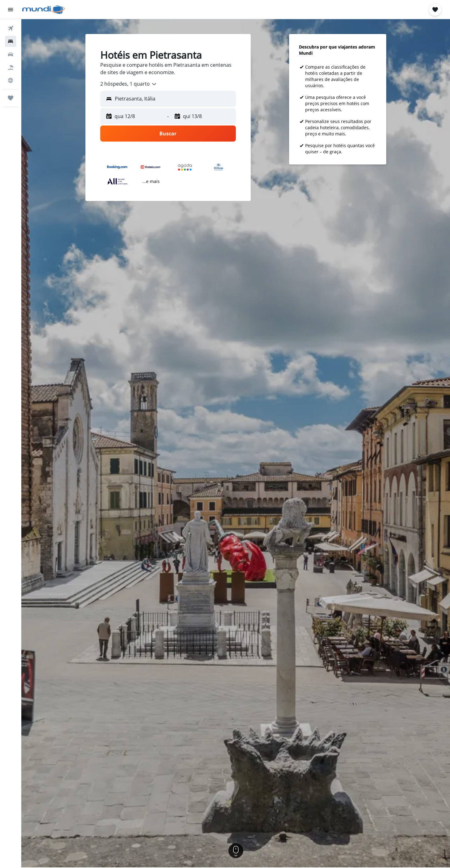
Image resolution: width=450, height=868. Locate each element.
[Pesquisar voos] (11, 28)
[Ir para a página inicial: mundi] (43, 10)
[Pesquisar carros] (11, 54)
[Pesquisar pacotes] (11, 67)
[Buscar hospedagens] (11, 41)
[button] (11, 10)
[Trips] (11, 98)
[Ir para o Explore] (11, 80)
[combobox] (129, 84)
